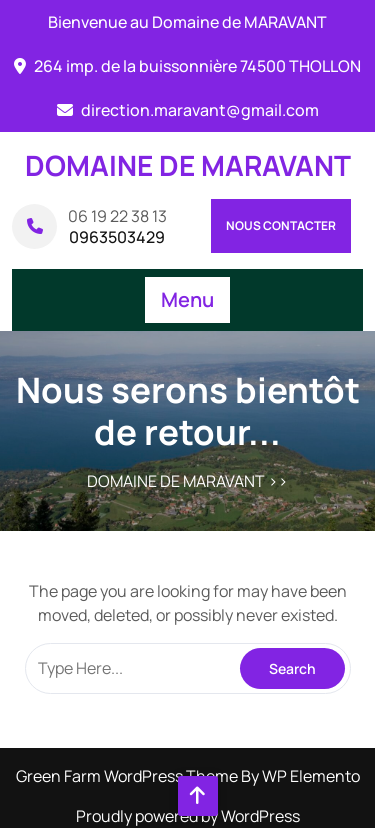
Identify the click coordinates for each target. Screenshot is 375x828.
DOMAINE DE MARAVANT (188, 165)
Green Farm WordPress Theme (128, 776)
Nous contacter (281, 225)
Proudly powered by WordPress (188, 816)
